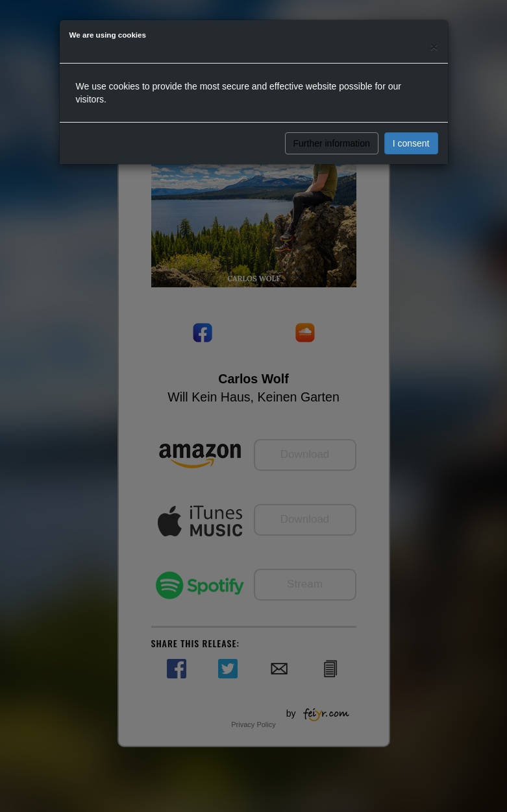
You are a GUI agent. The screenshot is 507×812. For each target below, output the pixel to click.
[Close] (434, 46)
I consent (411, 143)
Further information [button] (332, 143)
